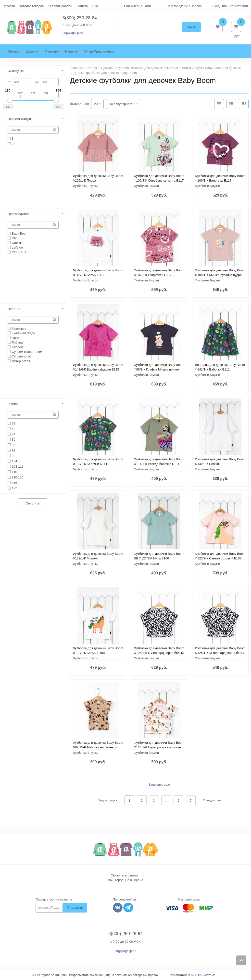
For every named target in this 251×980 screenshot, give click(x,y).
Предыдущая (107, 801)
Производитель (19, 214)
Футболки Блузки (85, 186)
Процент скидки (19, 119)
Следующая (212, 801)
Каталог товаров (31, 6)
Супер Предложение (99, 52)
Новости (9, 6)
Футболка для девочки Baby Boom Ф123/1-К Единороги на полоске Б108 (159, 748)
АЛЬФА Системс (203, 975)
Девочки (32, 52)
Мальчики (52, 52)
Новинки (71, 52)
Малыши (14, 52)
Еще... (97, 6)
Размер (13, 404)
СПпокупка (16, 71)
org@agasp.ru (73, 33)
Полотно (14, 309)
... (166, 801)
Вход (216, 6)
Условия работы (60, 6)
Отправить (75, 908)
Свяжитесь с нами (124, 876)
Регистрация (239, 6)
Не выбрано (193, 6)
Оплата (82, 6)
